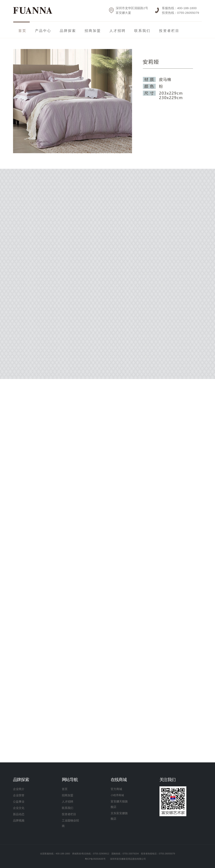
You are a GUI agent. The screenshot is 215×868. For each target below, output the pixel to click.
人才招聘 (118, 31)
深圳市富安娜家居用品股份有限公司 (128, 859)
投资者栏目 (169, 31)
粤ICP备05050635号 (95, 859)
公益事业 (19, 802)
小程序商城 (117, 795)
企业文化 (19, 808)
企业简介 (19, 789)
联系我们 (142, 31)
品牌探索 (68, 31)
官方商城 (116, 789)
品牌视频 (19, 820)
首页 (65, 789)
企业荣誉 (19, 795)
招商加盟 (93, 31)
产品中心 (43, 31)
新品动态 (19, 814)
